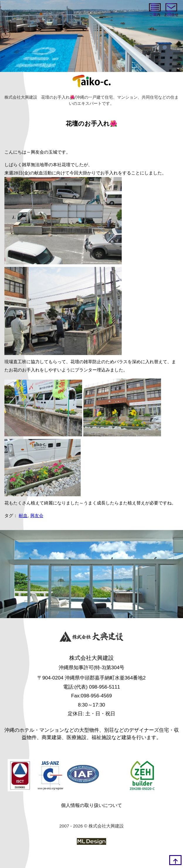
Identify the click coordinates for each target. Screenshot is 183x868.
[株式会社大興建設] (91, 637)
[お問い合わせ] (171, 10)
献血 (23, 515)
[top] (175, 860)
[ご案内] (155, 10)
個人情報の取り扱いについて (91, 805)
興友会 (37, 515)
